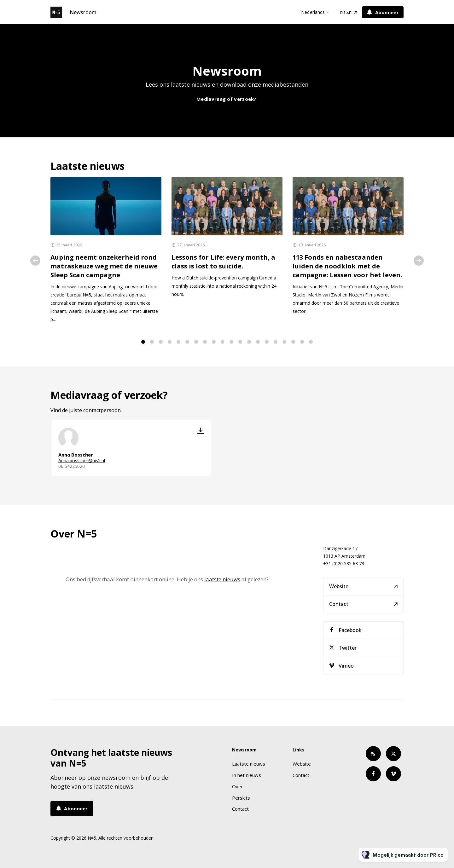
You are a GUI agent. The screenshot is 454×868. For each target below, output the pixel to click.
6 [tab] (187, 342)
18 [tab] (293, 342)
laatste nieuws (222, 582)
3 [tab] (161, 342)
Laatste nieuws (249, 764)
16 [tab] (276, 342)
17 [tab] (284, 342)
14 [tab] (258, 342)
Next (419, 261)
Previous (35, 261)
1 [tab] (143, 342)
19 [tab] (302, 342)
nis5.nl (346, 12)
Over (238, 786)
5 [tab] (178, 342)
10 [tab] (223, 342)
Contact (339, 606)
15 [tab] (267, 342)
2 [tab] (152, 342)
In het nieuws (247, 775)
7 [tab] (196, 342)
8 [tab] (205, 342)
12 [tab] (240, 342)
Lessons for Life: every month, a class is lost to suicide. (223, 262)
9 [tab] (214, 342)
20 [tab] (311, 342)
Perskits (241, 798)
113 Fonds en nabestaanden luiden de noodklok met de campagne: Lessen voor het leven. (347, 266)
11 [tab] (231, 342)
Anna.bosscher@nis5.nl (82, 463)
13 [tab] (249, 342)
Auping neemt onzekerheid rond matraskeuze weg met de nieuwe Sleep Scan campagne (104, 266)
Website (339, 588)
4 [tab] (170, 342)
